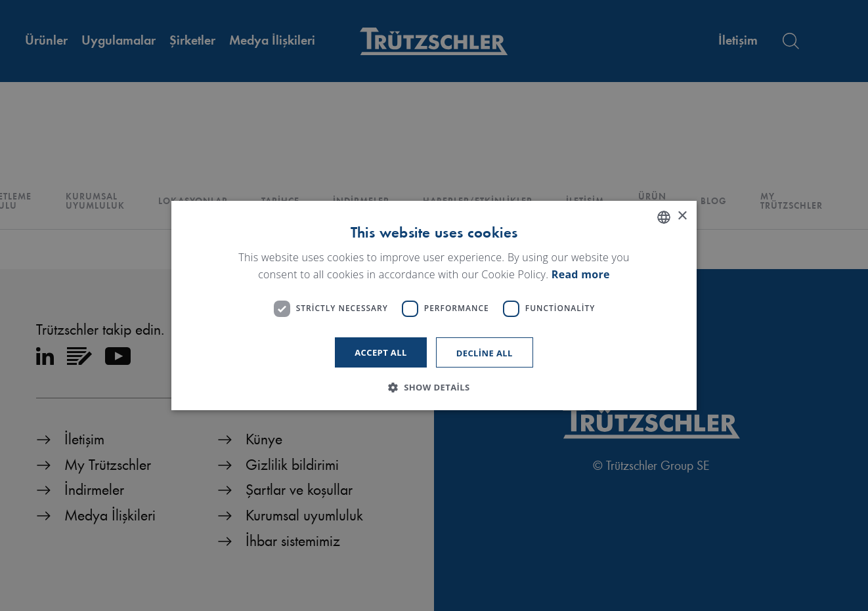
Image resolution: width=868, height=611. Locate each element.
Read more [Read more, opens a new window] (581, 274)
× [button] (682, 216)
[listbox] (664, 217)
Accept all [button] (381, 352)
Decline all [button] (485, 353)
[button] (434, 387)
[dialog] (434, 306)
